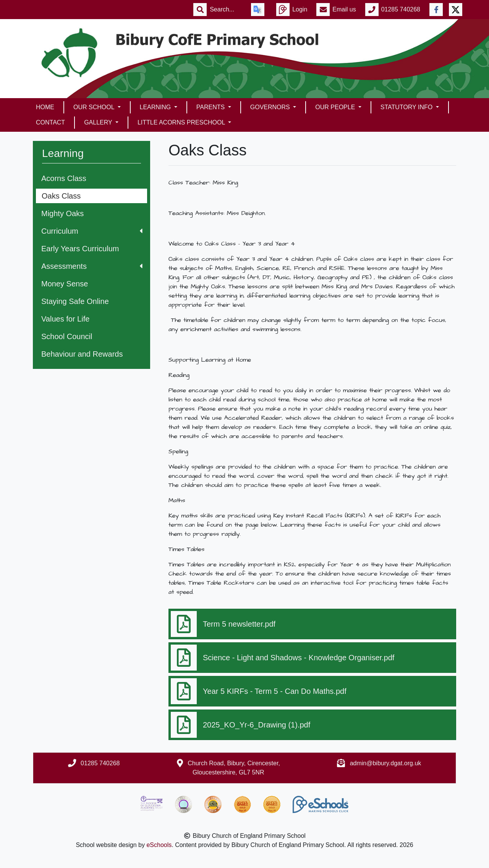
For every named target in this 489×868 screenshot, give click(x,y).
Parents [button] (211, 107)
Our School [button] (95, 107)
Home (45, 107)
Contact (50, 122)
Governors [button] (271, 107)
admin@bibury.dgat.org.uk (386, 763)
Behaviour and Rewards (82, 354)
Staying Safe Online (75, 301)
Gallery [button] (99, 122)
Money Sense (65, 284)
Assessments (92, 266)
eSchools (159, 845)
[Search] (226, 10)
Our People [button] (336, 107)
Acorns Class (64, 178)
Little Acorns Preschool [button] (182, 122)
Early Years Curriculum (80, 249)
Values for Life (65, 319)
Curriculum (92, 231)
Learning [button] (156, 107)
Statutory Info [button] (407, 107)
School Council (67, 336)
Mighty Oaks (62, 213)
